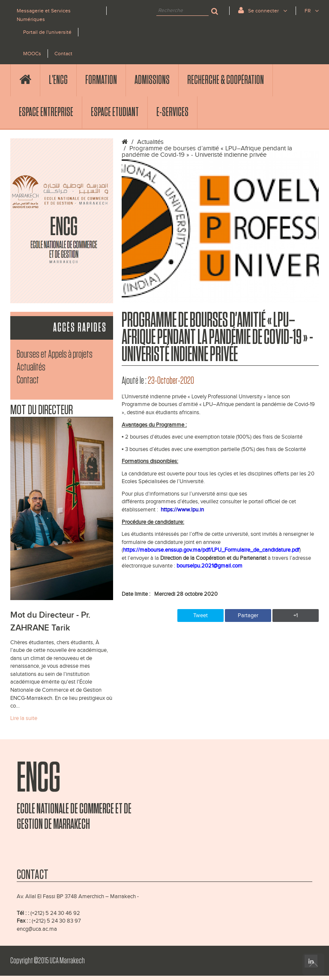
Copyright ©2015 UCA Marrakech (48, 961)
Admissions (152, 80)
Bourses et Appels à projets (55, 354)
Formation (101, 80)
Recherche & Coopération (226, 80)
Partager (248, 615)
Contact (63, 54)
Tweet (200, 615)
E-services (172, 112)
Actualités (31, 367)
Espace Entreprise (46, 112)
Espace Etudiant (115, 112)
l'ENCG (58, 80)
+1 (296, 615)
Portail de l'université (47, 32)
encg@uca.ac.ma (37, 929)
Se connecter (263, 10)
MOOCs (32, 54)
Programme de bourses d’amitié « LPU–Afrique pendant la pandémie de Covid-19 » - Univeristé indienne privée (207, 152)
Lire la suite (24, 718)
